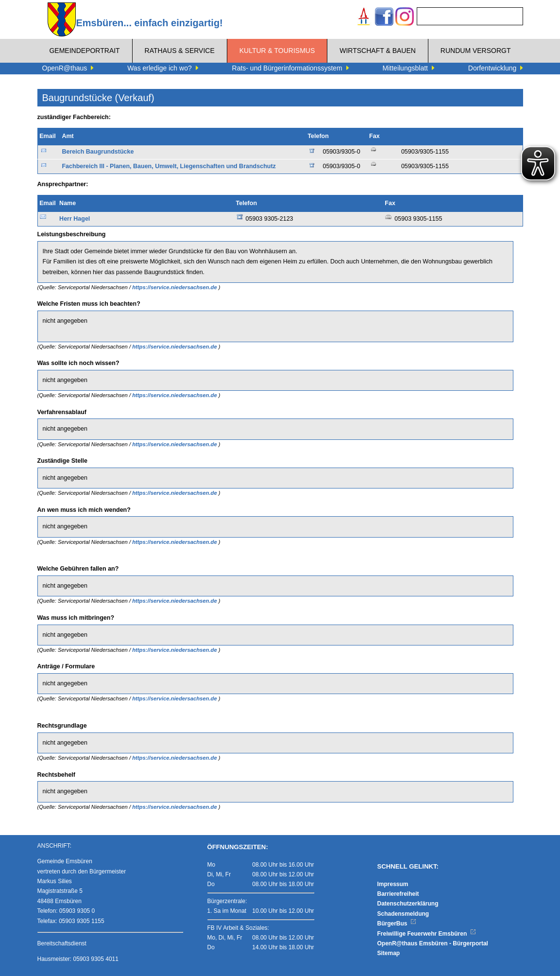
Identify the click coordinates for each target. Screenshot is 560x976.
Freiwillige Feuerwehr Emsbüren (427, 934)
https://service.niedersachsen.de (175, 287)
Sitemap (389, 953)
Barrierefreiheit (398, 894)
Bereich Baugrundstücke (98, 152)
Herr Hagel (75, 219)
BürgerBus (397, 924)
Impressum (393, 884)
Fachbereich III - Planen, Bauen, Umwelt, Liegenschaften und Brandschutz (169, 166)
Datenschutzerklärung (408, 904)
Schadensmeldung (403, 914)
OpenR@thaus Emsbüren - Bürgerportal (433, 943)
